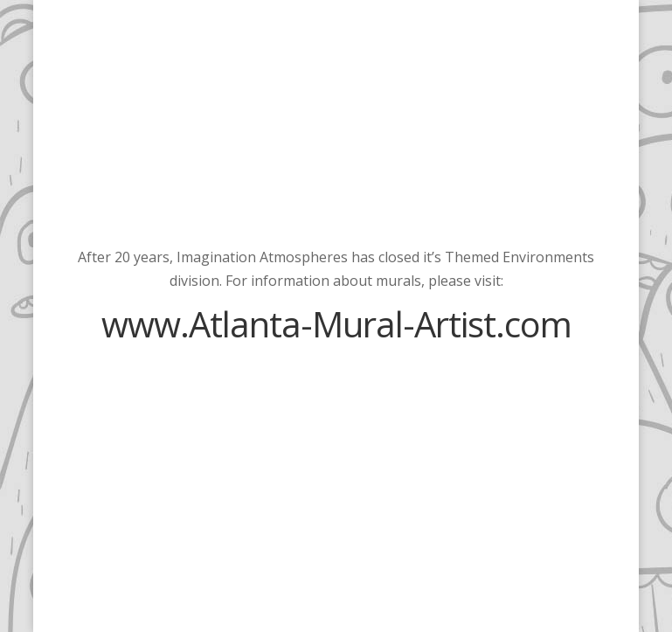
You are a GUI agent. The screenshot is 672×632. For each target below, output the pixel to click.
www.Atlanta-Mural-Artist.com (336, 324)
